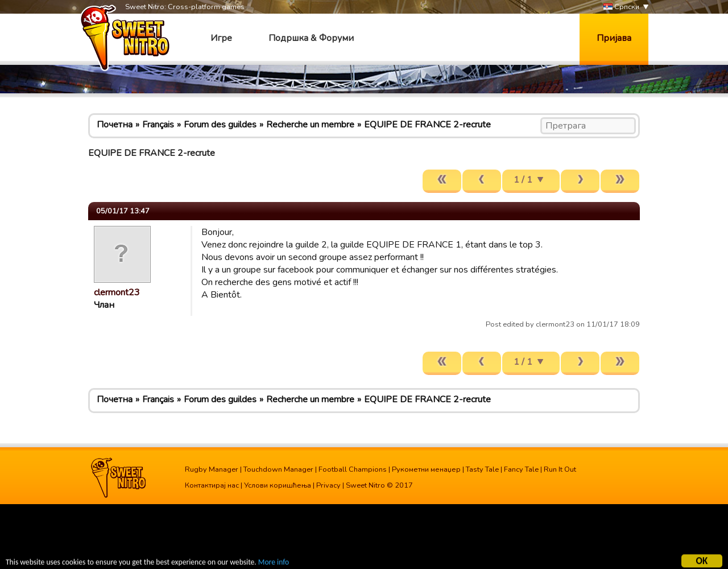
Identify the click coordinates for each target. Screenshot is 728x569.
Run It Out (560, 469)
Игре (221, 38)
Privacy (328, 485)
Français (158, 125)
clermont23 (117, 292)
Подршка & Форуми (311, 38)
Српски (621, 7)
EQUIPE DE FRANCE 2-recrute (427, 125)
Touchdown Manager (278, 469)
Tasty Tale (482, 469)
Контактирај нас (212, 485)
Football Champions (353, 469)
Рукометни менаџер (426, 469)
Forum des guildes (220, 125)
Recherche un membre (310, 125)
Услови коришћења (278, 485)
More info (274, 564)
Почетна (115, 125)
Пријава (614, 38)
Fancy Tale (521, 469)
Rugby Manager (212, 469)
